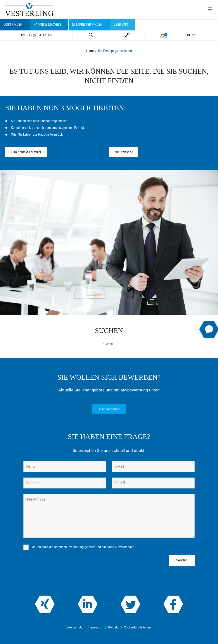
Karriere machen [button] (47, 25)
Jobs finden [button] (13, 25)
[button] (91, 35)
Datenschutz (74, 627)
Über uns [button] (121, 25)
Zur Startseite (124, 152)
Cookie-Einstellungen (138, 627)
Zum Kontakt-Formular (26, 152)
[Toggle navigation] (210, 9)
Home (90, 51)
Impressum (95, 627)
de (189, 35)
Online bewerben (109, 409)
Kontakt (114, 627)
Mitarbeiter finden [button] (87, 25)
